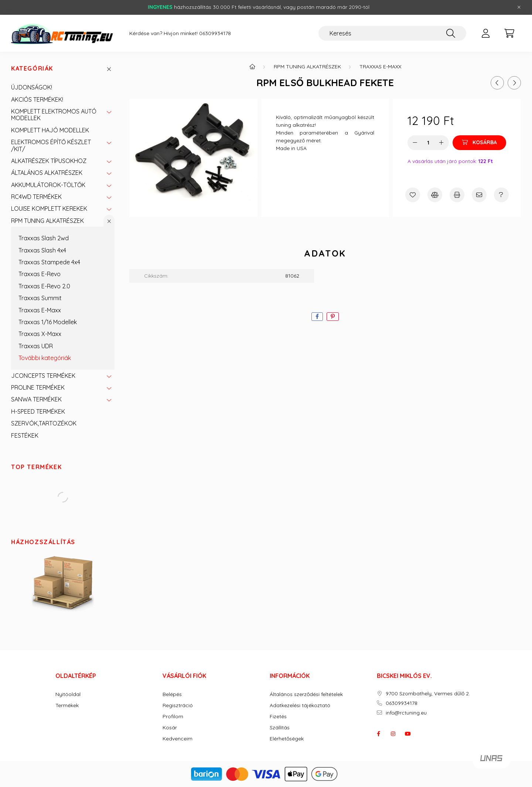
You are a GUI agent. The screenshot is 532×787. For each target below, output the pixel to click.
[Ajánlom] (479, 195)
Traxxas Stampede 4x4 (49, 262)
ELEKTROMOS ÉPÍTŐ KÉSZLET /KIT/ (51, 145)
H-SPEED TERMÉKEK (38, 411)
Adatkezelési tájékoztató (300, 705)
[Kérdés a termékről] (501, 195)
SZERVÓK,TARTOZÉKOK (44, 423)
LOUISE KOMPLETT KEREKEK (49, 208)
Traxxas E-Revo (40, 274)
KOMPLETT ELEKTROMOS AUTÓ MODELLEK (54, 115)
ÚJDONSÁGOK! (32, 87)
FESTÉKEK (25, 435)
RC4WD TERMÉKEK (36, 197)
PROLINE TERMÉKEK (38, 387)
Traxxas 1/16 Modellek (48, 322)
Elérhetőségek (287, 739)
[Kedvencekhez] (413, 195)
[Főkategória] (252, 67)
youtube (408, 734)
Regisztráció (178, 705)
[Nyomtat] (457, 195)
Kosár (170, 728)
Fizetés (278, 717)
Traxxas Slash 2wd (44, 238)
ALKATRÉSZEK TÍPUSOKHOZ (49, 161)
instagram (393, 734)
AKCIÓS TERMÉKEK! (37, 99)
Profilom (173, 717)
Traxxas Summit (40, 298)
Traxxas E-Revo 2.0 (44, 286)
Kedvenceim (178, 739)
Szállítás (280, 728)
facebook (378, 734)
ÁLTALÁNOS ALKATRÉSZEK (47, 173)
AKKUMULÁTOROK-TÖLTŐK (48, 185)
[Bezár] (519, 7)
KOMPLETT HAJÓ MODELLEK (50, 130)
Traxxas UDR (36, 346)
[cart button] (509, 33)
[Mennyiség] (428, 143)
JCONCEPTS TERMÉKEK (43, 376)
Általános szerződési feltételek (306, 694)
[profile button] (485, 33)
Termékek (67, 705)
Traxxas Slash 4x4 (42, 250)
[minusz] (415, 143)
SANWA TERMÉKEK (36, 399)
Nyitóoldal (68, 694)
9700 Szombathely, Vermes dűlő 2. (428, 694)
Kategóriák (32, 69)
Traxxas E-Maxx (40, 310)
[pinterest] (333, 317)
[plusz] (441, 143)
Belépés (172, 694)
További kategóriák (45, 358)
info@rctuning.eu (406, 713)
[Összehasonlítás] (435, 195)
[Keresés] (392, 33)
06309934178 (215, 33)
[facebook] (317, 317)
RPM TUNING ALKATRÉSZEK (47, 221)
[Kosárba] (479, 143)
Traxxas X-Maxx (40, 334)
